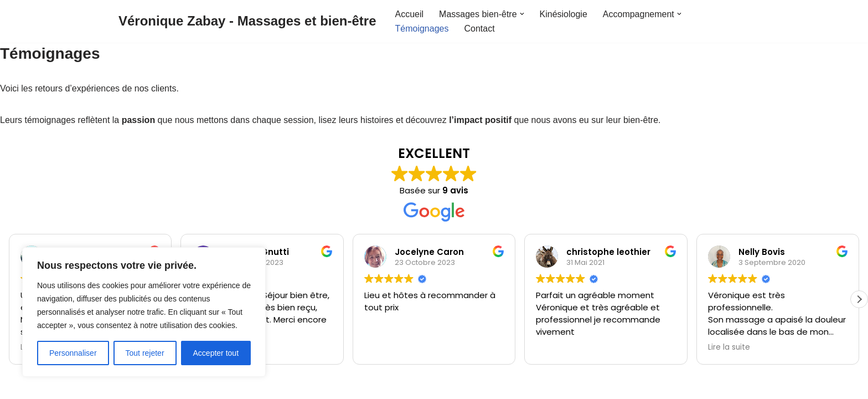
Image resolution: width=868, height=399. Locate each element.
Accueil (409, 14)
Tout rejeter (145, 353)
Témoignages (422, 29)
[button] (522, 14)
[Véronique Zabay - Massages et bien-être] (247, 21)
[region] (144, 312)
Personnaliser (73, 353)
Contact (479, 29)
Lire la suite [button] (729, 347)
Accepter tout (216, 353)
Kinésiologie (564, 14)
